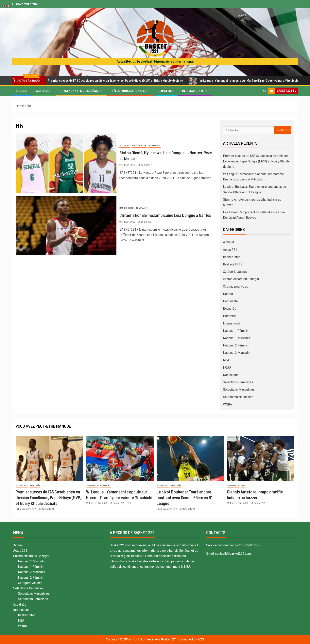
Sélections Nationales (129, 91)
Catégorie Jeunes (235, 272)
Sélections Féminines (238, 382)
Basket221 (146, 165)
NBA (226, 360)
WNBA (227, 404)
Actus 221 (43, 91)
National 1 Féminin (236, 331)
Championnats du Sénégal (79, 91)
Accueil (21, 91)
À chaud (228, 242)
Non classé (231, 375)
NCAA (227, 368)
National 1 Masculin (237, 338)
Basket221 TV (233, 264)
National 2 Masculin (237, 353)
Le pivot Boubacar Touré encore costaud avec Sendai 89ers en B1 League (185, 498)
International (193, 91)
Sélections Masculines (239, 390)
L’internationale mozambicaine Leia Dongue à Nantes (165, 215)
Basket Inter (139, 145)
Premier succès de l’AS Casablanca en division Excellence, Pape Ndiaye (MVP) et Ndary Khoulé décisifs (114, 81)
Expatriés (166, 91)
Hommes (229, 316)
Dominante (155, 145)
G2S (201, 639)
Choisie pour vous (235, 287)
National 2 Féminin (236, 345)
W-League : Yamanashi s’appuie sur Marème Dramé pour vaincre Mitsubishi (248, 81)
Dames (228, 294)
